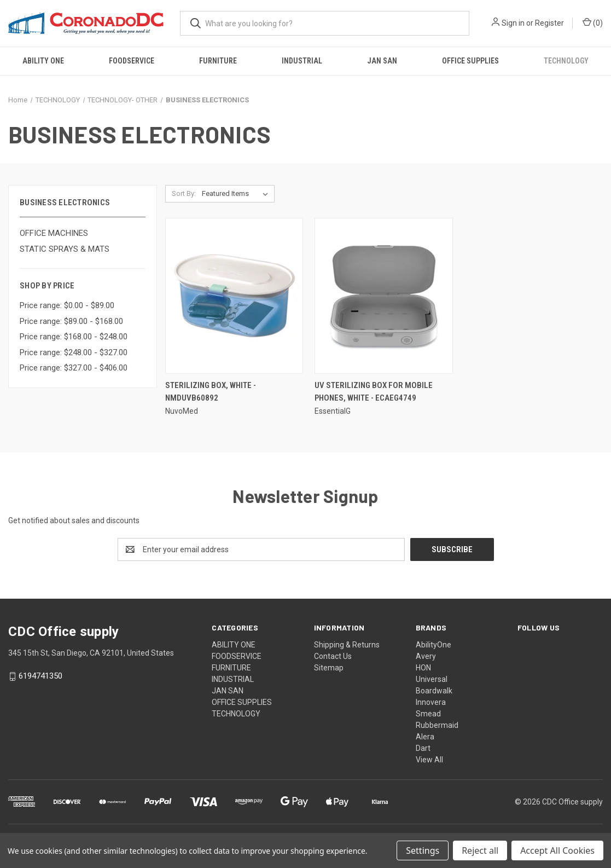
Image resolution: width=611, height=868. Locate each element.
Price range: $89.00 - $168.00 (71, 321)
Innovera (431, 702)
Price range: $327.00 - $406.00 (74, 368)
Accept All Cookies (557, 850)
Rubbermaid (437, 725)
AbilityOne (433, 645)
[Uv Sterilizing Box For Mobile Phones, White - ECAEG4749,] (384, 296)
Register (549, 23)
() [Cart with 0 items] (593, 22)
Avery (426, 656)
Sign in (513, 23)
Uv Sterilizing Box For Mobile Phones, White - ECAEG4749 (374, 392)
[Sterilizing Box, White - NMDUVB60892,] (234, 296)
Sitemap (329, 668)
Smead (428, 714)
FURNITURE (218, 61)
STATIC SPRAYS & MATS (65, 249)
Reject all (480, 850)
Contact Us (333, 656)
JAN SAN (382, 61)
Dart (423, 748)
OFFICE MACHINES (54, 233)
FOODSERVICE (132, 61)
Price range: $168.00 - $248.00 (74, 337)
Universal (432, 679)
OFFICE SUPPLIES (470, 61)
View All (429, 760)
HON (423, 668)
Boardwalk (434, 691)
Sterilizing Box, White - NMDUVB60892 (211, 392)
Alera (425, 737)
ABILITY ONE (43, 61)
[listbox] (237, 194)
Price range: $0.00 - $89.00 (67, 305)
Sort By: (184, 193)
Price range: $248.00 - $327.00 (74, 352)
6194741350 (40, 676)
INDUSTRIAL (302, 61)
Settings (423, 850)
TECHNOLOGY (566, 61)
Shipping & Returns (347, 645)
